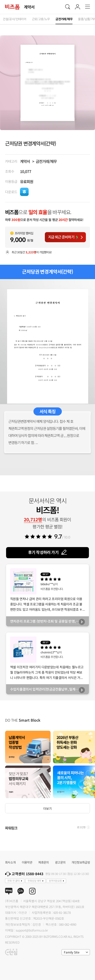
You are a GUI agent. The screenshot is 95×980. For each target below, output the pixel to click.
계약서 (25, 161)
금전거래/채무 (46, 161)
